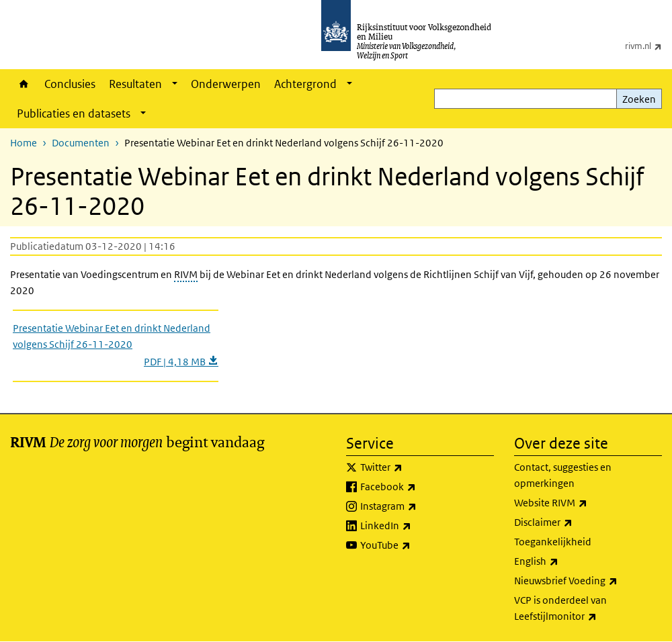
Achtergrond (305, 84)
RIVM (186, 274)
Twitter (411, 467)
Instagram (418, 506)
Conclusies (70, 84)
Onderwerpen (226, 84)
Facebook (418, 487)
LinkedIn (415, 526)
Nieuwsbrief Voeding (588, 581)
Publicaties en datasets (74, 113)
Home (24, 84)
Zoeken (639, 99)
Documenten (81, 143)
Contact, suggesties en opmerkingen (563, 475)
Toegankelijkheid (553, 542)
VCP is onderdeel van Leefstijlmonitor (585, 609)
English (566, 561)
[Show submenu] (175, 84)
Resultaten (135, 84)
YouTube (415, 545)
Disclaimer (573, 522)
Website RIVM (580, 503)
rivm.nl (648, 46)
